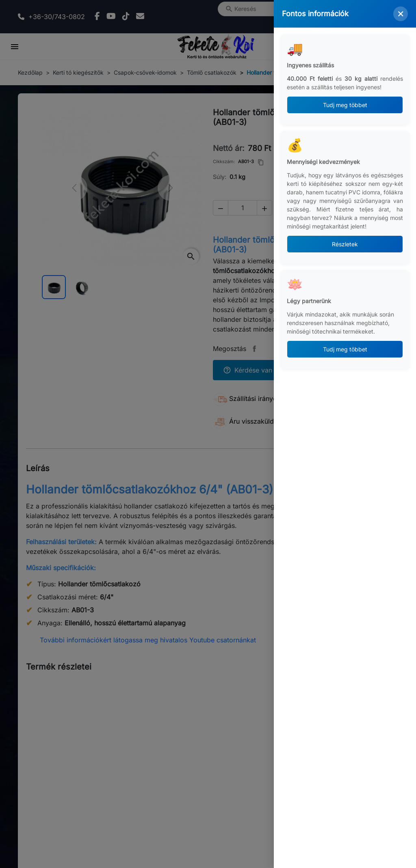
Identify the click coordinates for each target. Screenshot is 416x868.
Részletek (345, 244)
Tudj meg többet (345, 105)
